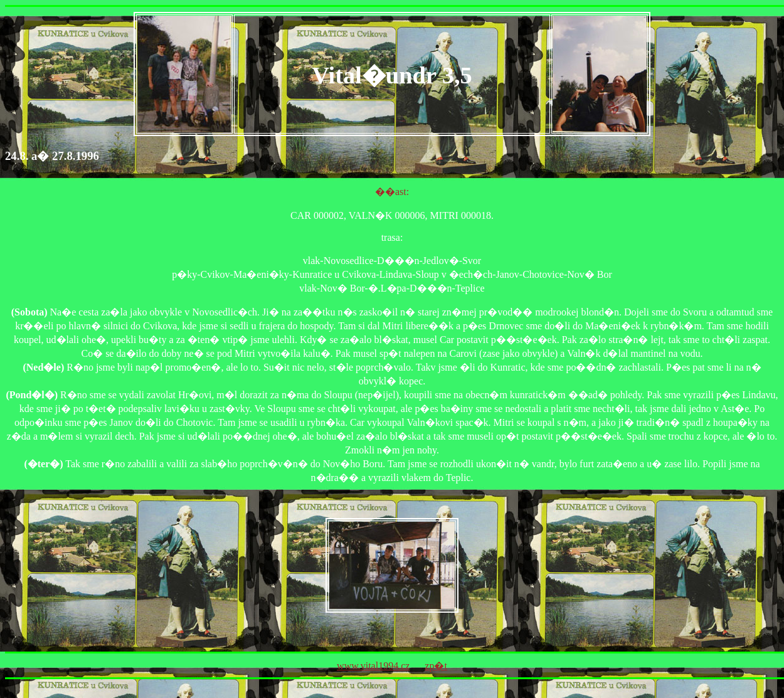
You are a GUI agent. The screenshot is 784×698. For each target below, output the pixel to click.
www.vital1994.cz (373, 666)
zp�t (436, 666)
